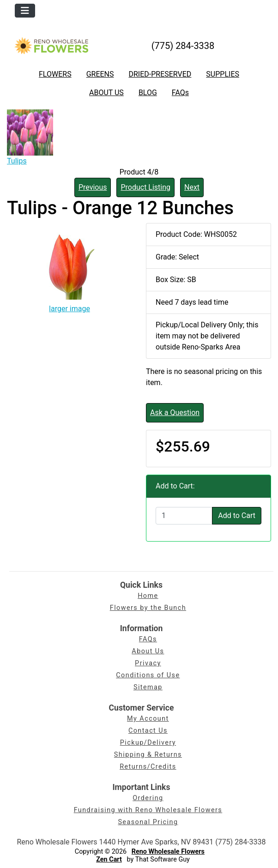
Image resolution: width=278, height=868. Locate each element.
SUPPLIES (223, 74)
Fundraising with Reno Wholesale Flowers (148, 810)
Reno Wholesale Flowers (168, 852)
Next (192, 187)
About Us (148, 651)
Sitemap (148, 687)
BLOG (148, 93)
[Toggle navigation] (25, 11)
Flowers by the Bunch (148, 608)
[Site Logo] (51, 45)
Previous (93, 187)
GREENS (100, 74)
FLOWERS (55, 74)
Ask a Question (175, 413)
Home (148, 596)
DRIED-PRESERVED (160, 74)
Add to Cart (237, 515)
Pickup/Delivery (148, 743)
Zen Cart (109, 859)
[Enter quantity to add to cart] (184, 516)
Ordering (148, 798)
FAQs (180, 93)
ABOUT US (106, 93)
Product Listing (145, 187)
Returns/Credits (148, 767)
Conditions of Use (148, 675)
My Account (148, 719)
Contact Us (148, 731)
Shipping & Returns (148, 755)
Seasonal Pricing (148, 822)
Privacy (148, 663)
